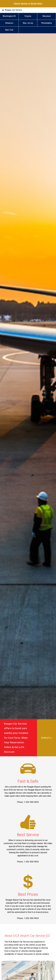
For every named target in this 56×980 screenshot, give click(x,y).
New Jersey (28, 23)
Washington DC (9, 16)
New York (9, 30)
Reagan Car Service (13, 10)
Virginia (28, 16)
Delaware (9, 23)
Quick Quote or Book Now (28, 4)
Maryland (47, 16)
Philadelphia (47, 23)
